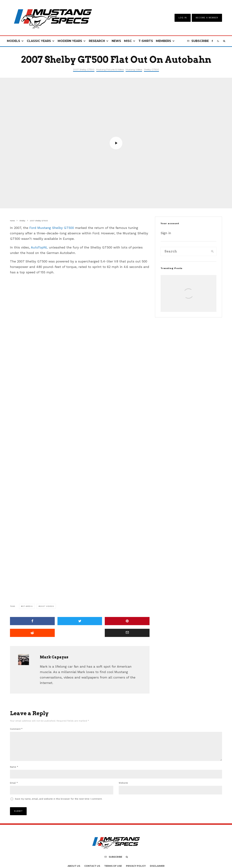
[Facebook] (212, 41)
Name (14, 771)
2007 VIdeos (47, 606)
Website (123, 787)
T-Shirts (146, 41)
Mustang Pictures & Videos (110, 69)
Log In (183, 18)
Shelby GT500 (151, 69)
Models (14, 41)
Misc (128, 41)
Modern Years (70, 41)
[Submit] (32, 633)
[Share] (32, 621)
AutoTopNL (39, 247)
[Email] (127, 633)
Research (97, 41)
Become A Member (207, 18)
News (116, 41)
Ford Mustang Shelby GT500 (52, 228)
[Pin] (127, 621)
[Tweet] (80, 621)
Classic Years (39, 41)
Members (163, 41)
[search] (212, 251)
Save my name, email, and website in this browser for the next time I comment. (59, 803)
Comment (16, 729)
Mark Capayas (54, 657)
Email (14, 787)
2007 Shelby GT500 (84, 69)
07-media (28, 606)
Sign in (166, 233)
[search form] (185, 251)
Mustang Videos (134, 69)
